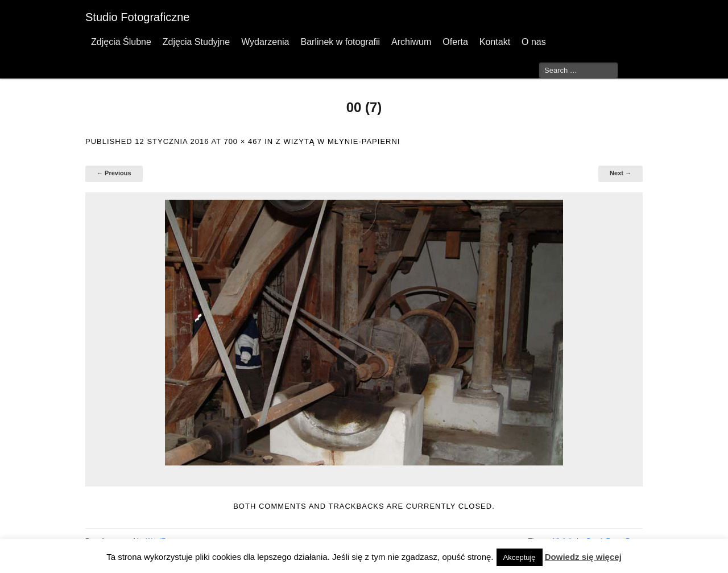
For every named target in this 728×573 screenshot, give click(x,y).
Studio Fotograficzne (137, 17)
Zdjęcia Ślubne (121, 42)
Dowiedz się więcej (583, 557)
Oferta (455, 42)
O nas (534, 42)
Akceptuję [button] (520, 557)
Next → (621, 173)
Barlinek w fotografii (340, 42)
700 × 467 (243, 141)
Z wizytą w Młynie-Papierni (338, 141)
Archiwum (411, 42)
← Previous (114, 173)
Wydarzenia (265, 42)
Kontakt (495, 42)
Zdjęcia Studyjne (196, 42)
